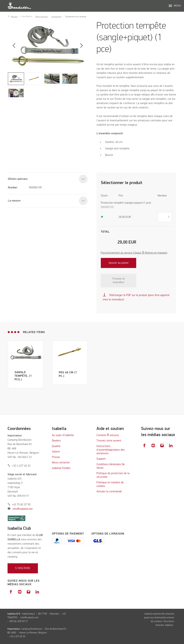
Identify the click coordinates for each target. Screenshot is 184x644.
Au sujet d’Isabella (63, 435)
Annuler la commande (109, 492)
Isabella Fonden (61, 468)
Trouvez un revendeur (119, 281)
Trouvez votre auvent (109, 441)
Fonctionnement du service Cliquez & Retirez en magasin (134, 253)
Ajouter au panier (119, 263)
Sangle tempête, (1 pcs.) (23, 376)
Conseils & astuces (108, 435)
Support (101, 459)
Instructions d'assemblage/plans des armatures (111, 450)
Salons (56, 452)
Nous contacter (61, 463)
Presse (56, 457)
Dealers (56, 441)
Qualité (56, 446)
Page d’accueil (41, 17)
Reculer (14, 17)
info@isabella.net (23, 509)
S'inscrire (23, 568)
